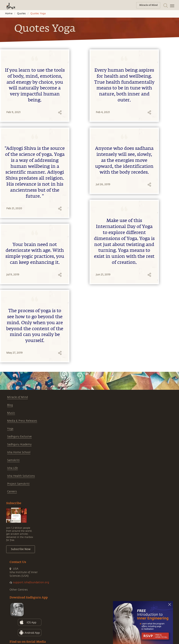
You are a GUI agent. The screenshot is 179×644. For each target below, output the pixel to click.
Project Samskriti (18, 484)
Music (11, 413)
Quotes (21, 13)
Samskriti (13, 460)
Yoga (10, 429)
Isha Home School (19, 452)
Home (9, 13)
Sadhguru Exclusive (19, 437)
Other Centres (19, 590)
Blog (10, 405)
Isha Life (12, 468)
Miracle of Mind (17, 397)
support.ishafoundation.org (31, 582)
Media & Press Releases (22, 421)
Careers (12, 491)
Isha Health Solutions (21, 476)
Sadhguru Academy (19, 444)
